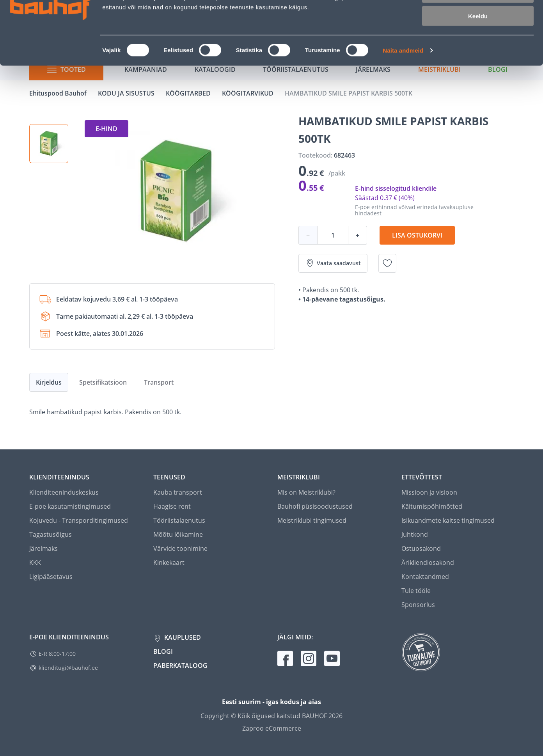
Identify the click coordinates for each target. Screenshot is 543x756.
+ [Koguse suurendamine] (358, 235)
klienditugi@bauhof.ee (68, 668)
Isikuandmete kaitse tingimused (448, 520)
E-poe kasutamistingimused (70, 506)
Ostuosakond (421, 548)
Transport (159, 382)
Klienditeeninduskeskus (64, 492)
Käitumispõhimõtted (432, 506)
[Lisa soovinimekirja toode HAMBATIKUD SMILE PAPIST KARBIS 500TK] (387, 263)
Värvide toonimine (180, 548)
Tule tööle (416, 591)
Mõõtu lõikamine (178, 534)
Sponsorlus (418, 605)
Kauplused (182, 637)
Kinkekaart (169, 563)
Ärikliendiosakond (428, 563)
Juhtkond (415, 534)
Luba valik (478, 42)
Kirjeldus (49, 382)
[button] (49, 144)
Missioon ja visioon (429, 492)
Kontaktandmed (425, 577)
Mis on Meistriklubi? (306, 492)
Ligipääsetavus (51, 577)
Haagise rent (172, 506)
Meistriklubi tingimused (312, 520)
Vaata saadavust (333, 263)
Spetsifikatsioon (103, 382)
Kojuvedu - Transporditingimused (79, 520)
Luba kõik (478, 19)
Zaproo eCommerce (272, 728)
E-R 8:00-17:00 (57, 654)
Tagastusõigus (51, 534)
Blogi (163, 651)
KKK (35, 563)
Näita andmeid (403, 100)
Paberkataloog (180, 665)
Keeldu (478, 65)
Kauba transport (178, 492)
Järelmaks (43, 548)
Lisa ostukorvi (417, 235)
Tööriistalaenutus (179, 520)
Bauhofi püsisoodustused (315, 506)
